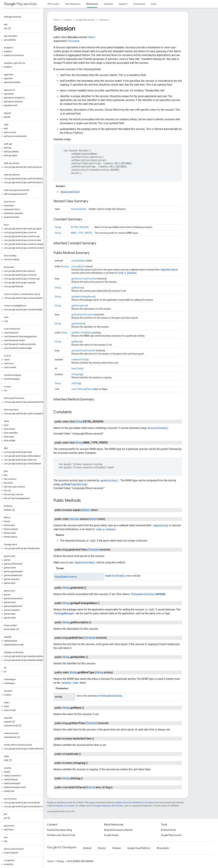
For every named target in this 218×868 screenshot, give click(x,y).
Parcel (90, 389)
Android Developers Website (118, 830)
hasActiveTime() (85, 562)
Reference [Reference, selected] (92, 4)
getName (76, 342)
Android (87, 848)
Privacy (60, 861)
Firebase (117, 848)
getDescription (79, 306)
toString (76, 383)
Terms (50, 861)
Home (56, 20)
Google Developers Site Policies (108, 806)
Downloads (139, 4)
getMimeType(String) (74, 484)
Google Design (111, 835)
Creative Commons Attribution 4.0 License (134, 802)
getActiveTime (79, 279)
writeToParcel (79, 389)
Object (91, 37)
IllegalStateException (66, 577)
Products (67, 20)
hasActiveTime (79, 360)
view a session (127, 273)
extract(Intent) (158, 428)
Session (65, 266)
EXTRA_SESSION (80, 227)
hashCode (77, 369)
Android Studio (169, 830)
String (58, 227)
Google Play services (85, 20)
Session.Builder (79, 209)
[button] (21, 40)
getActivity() (110, 480)
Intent (82, 266)
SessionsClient (70, 192)
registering (168, 270)
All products (163, 848)
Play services (20, 4)
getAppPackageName (83, 297)
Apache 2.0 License (65, 806)
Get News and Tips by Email (61, 835)
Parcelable (73, 41)
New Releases (73, 4)
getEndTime (78, 315)
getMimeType (79, 333)
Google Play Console (171, 835)
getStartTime (78, 351)
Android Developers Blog (60, 830)
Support (123, 4)
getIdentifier (78, 324)
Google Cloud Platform (139, 848)
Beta (154, 4)
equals (75, 261)
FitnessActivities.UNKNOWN (148, 594)
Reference (104, 20)
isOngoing (77, 374)
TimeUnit (92, 279)
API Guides (53, 4)
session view (70, 683)
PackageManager (64, 613)
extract (75, 266)
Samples (108, 4)
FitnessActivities (111, 696)
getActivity (77, 288)
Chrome (102, 848)
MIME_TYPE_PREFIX (81, 233)
